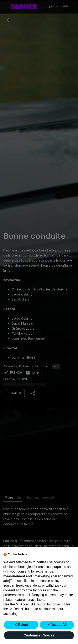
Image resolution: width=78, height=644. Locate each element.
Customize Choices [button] (39, 635)
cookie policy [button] (50, 581)
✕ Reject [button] (21, 625)
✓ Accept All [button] (57, 625)
